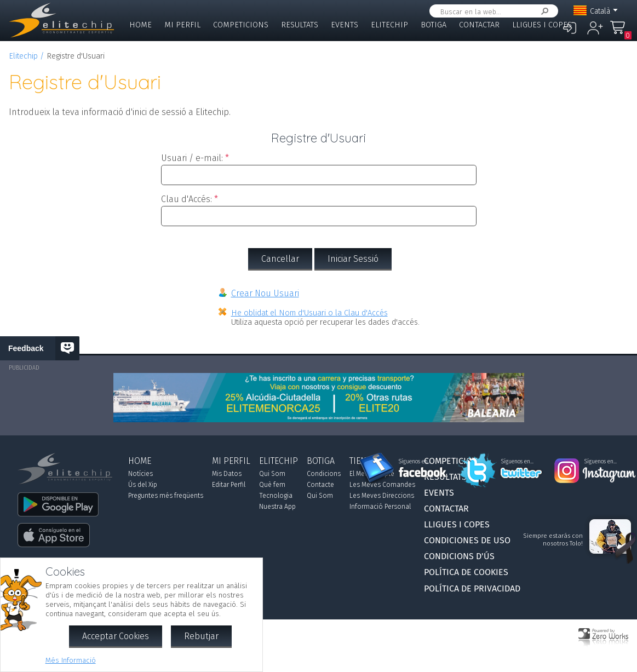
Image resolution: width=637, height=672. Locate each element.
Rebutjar (201, 636)
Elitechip (389, 25)
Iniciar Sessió (353, 259)
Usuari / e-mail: (192, 158)
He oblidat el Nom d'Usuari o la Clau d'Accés (309, 313)
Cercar (543, 11)
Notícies (140, 474)
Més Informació (71, 660)
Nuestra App (277, 507)
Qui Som (272, 474)
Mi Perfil (182, 25)
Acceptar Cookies (116, 636)
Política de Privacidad (472, 588)
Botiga (434, 25)
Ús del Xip (143, 485)
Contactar (479, 25)
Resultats (300, 25)
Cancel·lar (280, 259)
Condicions (324, 474)
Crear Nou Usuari (265, 293)
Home (140, 25)
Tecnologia (276, 496)
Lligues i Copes (542, 25)
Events (345, 25)
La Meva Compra (621, 33)
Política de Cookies (466, 572)
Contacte (320, 485)
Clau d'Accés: (186, 199)
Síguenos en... (415, 462)
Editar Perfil (229, 485)
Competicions (241, 25)
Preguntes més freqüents (166, 496)
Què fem (272, 485)
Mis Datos (227, 474)
